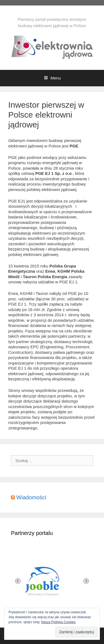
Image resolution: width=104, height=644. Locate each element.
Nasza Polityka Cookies (58, 622)
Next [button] (86, 581)
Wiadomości (31, 497)
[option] (52, 581)
